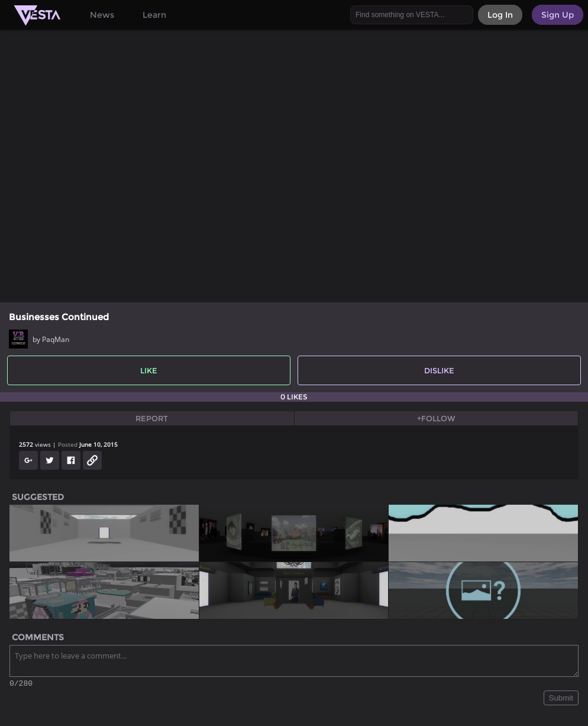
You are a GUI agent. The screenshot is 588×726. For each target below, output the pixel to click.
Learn (154, 15)
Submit (561, 700)
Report (152, 418)
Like (149, 370)
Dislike (439, 370)
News (102, 15)
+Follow (436, 418)
